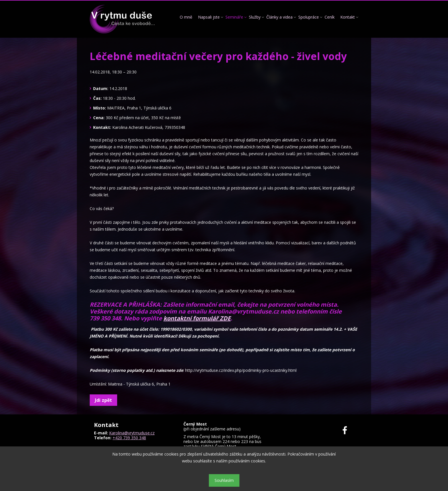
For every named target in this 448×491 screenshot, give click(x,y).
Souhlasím (224, 480)
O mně (186, 17)
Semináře (234, 17)
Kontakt (348, 17)
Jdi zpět (103, 400)
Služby (255, 17)
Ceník (330, 17)
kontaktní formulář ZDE (197, 318)
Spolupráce (309, 17)
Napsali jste (209, 17)
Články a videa (279, 17)
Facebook (348, 430)
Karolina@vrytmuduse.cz (132, 433)
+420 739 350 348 (129, 438)
